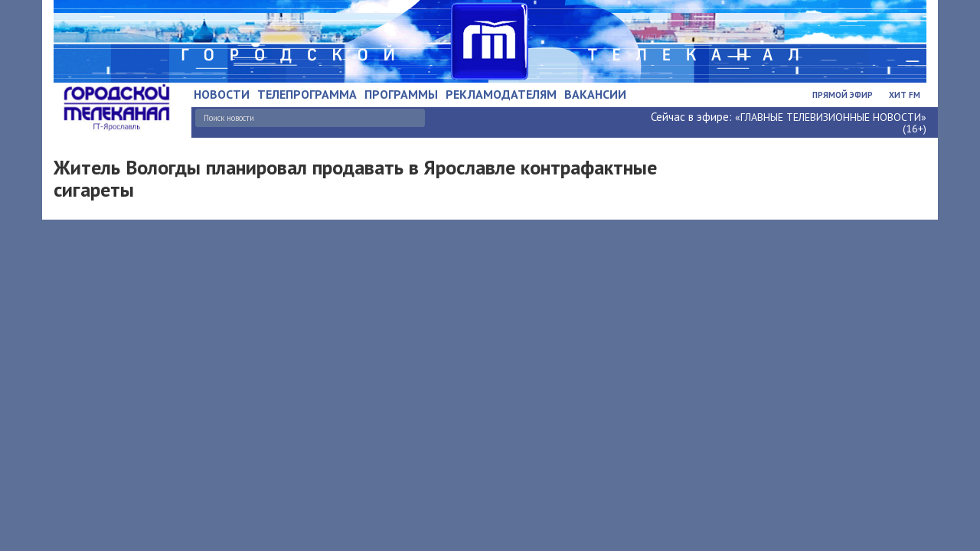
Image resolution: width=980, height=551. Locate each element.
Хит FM (905, 95)
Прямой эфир (843, 95)
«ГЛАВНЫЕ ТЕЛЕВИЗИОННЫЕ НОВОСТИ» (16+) (831, 123)
